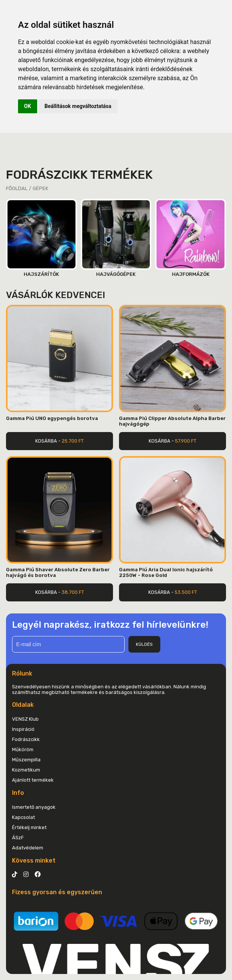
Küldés (144, 644)
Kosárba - (60, 441)
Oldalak (23, 705)
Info (18, 793)
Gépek (40, 188)
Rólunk (22, 673)
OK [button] (28, 106)
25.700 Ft (73, 441)
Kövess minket (34, 861)
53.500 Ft (186, 592)
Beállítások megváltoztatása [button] (78, 106)
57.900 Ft (186, 441)
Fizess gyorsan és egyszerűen (57, 892)
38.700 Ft (73, 592)
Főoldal (17, 188)
